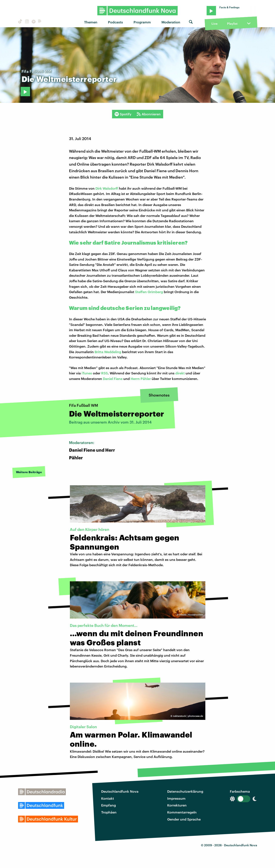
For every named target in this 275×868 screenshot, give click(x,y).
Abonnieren (149, 114)
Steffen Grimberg (149, 292)
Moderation (171, 22)
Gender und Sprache (184, 819)
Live (215, 24)
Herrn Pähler (141, 379)
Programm (142, 22)
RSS (104, 373)
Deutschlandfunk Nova (120, 791)
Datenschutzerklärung (185, 791)
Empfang (109, 805)
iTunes (86, 373)
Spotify (123, 114)
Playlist (232, 24)
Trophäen (109, 812)
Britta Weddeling (108, 352)
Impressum (176, 798)
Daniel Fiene (113, 379)
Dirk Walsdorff (107, 188)
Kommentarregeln (182, 812)
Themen (91, 22)
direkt (180, 373)
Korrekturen (177, 805)
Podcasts (115, 22)
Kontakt (108, 798)
